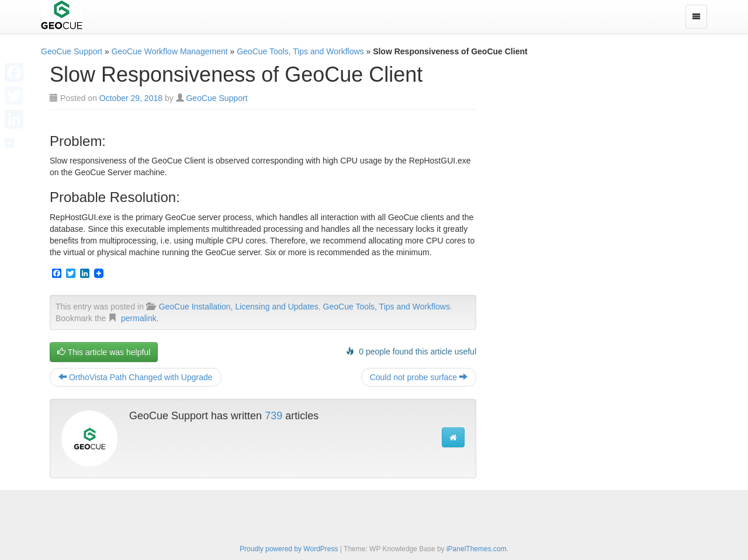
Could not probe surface (419, 377)
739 (273, 416)
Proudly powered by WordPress (289, 549)
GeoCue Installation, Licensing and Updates (239, 307)
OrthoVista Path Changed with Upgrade (136, 377)
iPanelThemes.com (477, 549)
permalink (139, 318)
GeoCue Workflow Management (170, 51)
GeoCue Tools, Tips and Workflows (300, 51)
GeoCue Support (72, 51)
